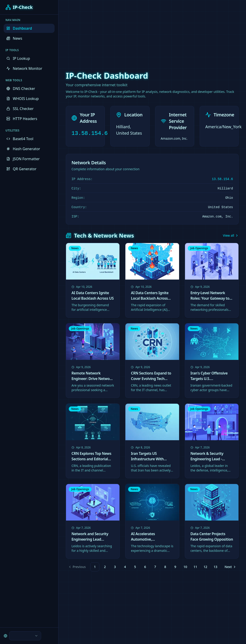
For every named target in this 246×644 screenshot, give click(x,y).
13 (215, 567)
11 (195, 567)
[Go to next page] (230, 567)
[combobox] (25, 636)
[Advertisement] (123, 32)
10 (185, 567)
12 (205, 567)
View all (231, 235)
